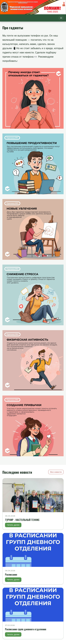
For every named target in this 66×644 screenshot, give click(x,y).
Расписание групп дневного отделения (26, 629)
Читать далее (13, 525)
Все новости (56, 472)
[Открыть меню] (61, 18)
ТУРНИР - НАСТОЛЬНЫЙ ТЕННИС (22, 520)
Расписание (11, 574)
